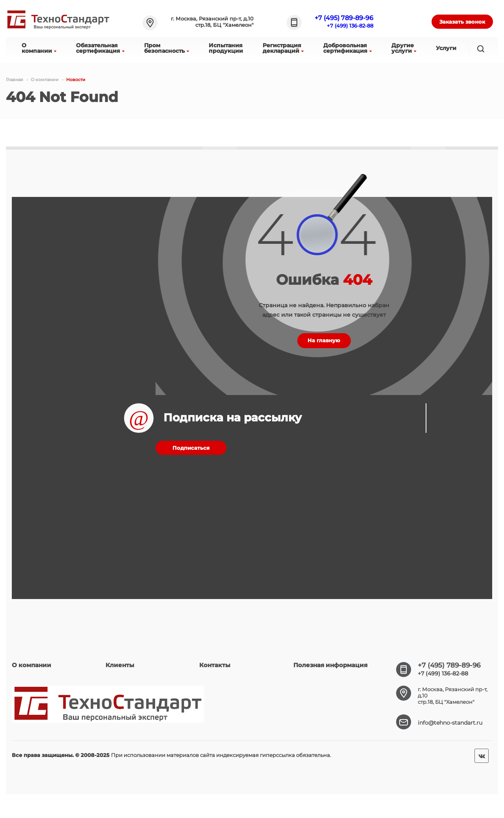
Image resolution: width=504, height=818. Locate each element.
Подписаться (191, 448)
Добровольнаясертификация (347, 48)
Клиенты (120, 665)
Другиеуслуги (404, 48)
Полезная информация (330, 665)
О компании (31, 665)
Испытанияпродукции (226, 48)
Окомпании (39, 48)
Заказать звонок (462, 22)
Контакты (215, 665)
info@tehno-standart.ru (450, 723)
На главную (324, 340)
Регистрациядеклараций (283, 48)
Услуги (446, 48)
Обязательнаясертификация (100, 48)
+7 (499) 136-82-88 (350, 26)
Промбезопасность (167, 48)
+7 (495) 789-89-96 (344, 18)
